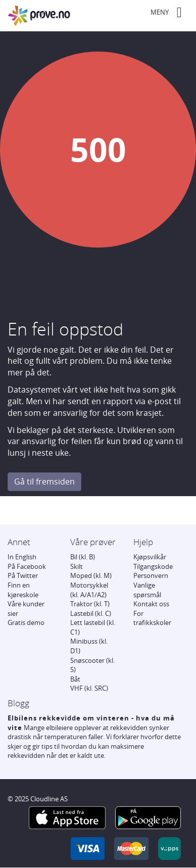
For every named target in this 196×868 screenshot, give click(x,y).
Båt (75, 679)
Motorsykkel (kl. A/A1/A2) (89, 590)
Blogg (18, 703)
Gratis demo (26, 622)
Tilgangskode (153, 566)
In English (22, 557)
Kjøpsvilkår (150, 557)
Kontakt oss (151, 604)
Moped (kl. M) (91, 575)
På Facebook (27, 566)
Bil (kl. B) (83, 557)
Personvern (151, 575)
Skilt (77, 566)
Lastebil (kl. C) (91, 613)
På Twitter (23, 575)
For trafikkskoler (152, 618)
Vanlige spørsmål (147, 590)
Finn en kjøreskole (23, 590)
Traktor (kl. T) (90, 604)
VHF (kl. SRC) (89, 688)
